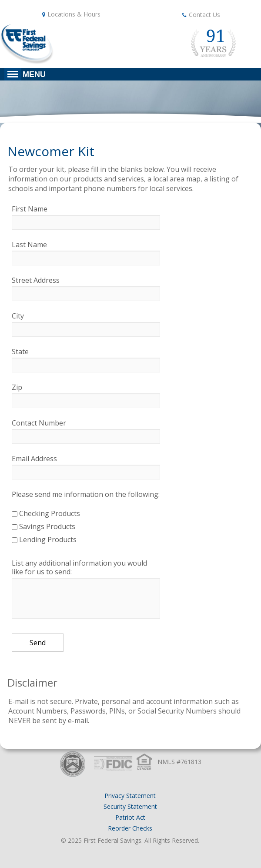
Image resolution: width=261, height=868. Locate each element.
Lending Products (44, 540)
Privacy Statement (130, 796)
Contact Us (204, 15)
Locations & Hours (74, 14)
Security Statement (130, 806)
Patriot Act (130, 817)
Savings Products (43, 526)
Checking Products (46, 513)
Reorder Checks (130, 828)
